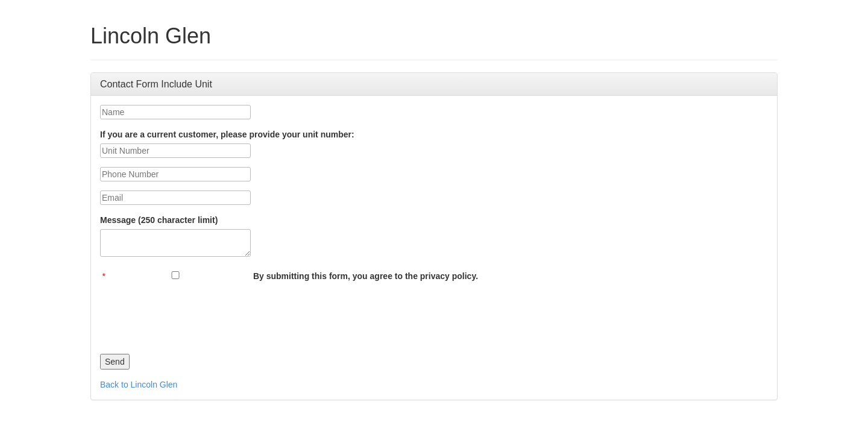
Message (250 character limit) (159, 220)
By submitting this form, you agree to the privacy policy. (366, 276)
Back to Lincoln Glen (139, 385)
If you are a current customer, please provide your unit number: (227, 134)
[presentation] (192, 315)
